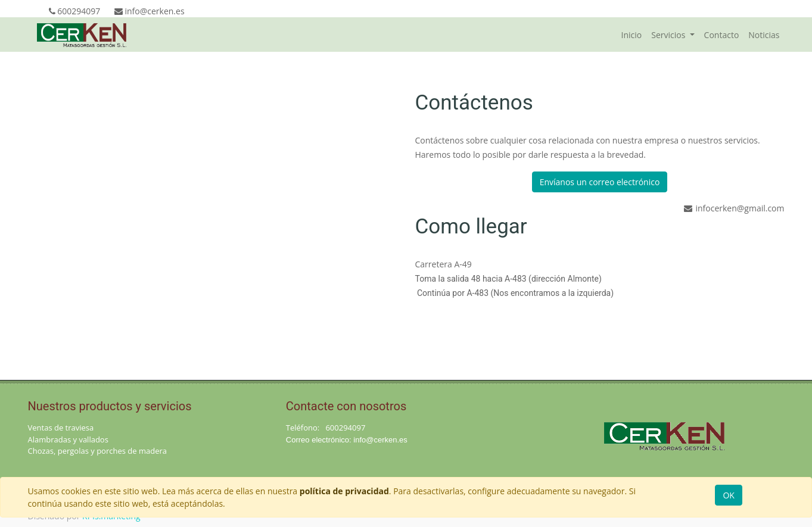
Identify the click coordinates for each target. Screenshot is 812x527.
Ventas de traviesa (61, 428)
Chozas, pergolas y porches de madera (98, 451)
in (356, 440)
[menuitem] (632, 35)
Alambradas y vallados (68, 439)
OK (728, 495)
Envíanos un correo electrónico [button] (600, 182)
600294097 (345, 428)
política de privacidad (344, 491)
